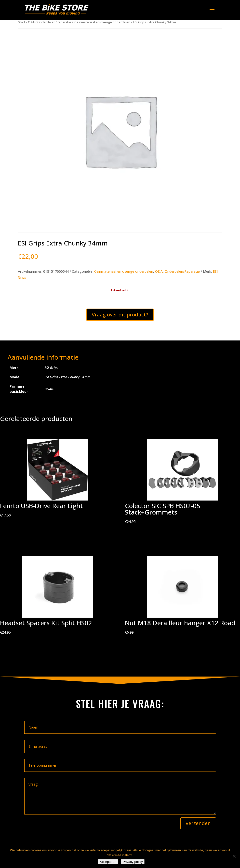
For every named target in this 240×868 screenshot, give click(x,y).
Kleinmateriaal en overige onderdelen (102, 22)
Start (22, 22)
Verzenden (198, 823)
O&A (31, 22)
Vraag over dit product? (120, 315)
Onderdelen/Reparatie (54, 22)
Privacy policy (133, 862)
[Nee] (234, 856)
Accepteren (108, 862)
